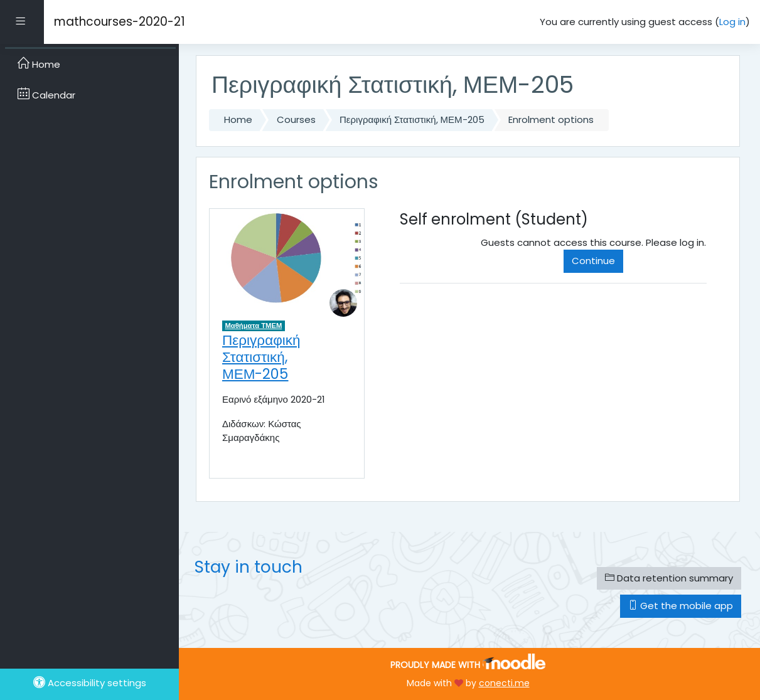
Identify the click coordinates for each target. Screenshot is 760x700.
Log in (732, 22)
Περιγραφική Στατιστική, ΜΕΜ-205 (412, 119)
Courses (296, 119)
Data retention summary (669, 578)
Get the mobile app (681, 606)
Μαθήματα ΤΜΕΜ (254, 326)
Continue (593, 261)
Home (238, 119)
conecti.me (504, 683)
